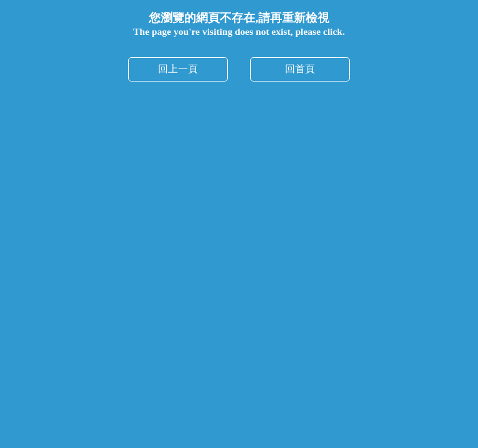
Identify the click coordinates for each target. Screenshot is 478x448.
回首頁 (300, 69)
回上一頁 (178, 69)
